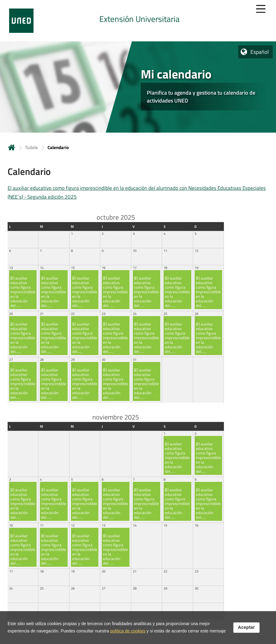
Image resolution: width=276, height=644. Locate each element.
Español (260, 52)
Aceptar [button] (246, 628)
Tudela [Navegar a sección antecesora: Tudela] (31, 147)
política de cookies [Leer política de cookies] (128, 632)
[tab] (138, 21)
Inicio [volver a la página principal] (12, 147)
